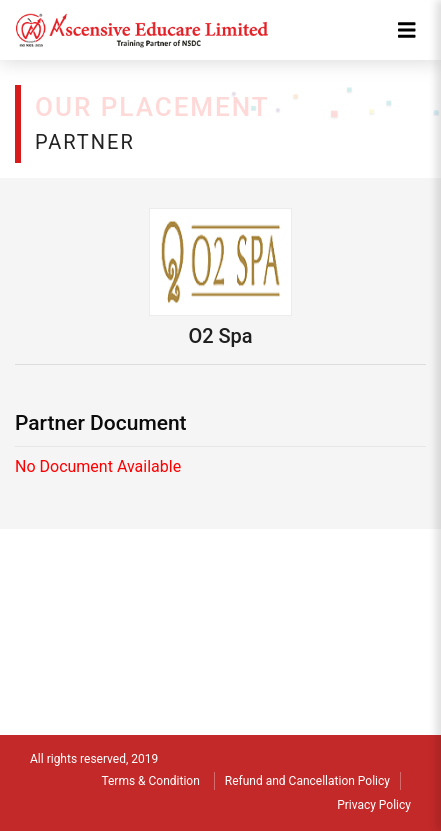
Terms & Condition (150, 781)
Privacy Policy (374, 805)
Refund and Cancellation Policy (307, 781)
